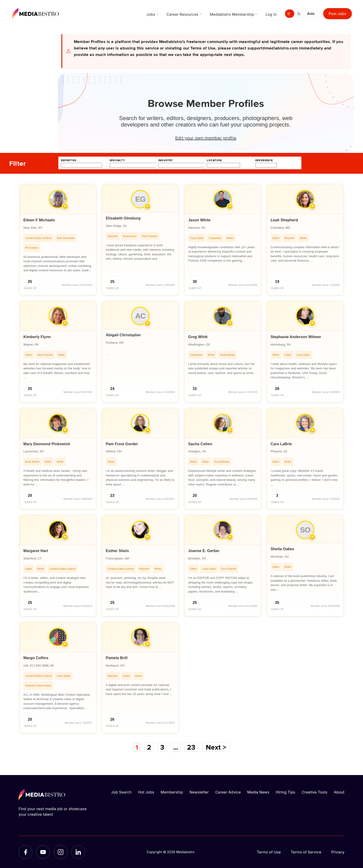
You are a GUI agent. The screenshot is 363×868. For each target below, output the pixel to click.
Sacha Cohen (200, 444)
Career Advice (228, 792)
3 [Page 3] (162, 747)
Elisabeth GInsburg (123, 218)
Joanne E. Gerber (204, 551)
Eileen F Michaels (39, 220)
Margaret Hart (36, 551)
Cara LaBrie (281, 444)
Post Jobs (338, 14)
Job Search (122, 792)
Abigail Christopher (123, 335)
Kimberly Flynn (37, 337)
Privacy (338, 852)
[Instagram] (61, 852)
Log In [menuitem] (271, 14)
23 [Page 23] (192, 747)
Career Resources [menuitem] (182, 14)
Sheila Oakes (282, 549)
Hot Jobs (146, 792)
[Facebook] (25, 852)
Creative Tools (314, 792)
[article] (58, 240)
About (339, 792)
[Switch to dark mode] (300, 14)
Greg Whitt (198, 337)
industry (165, 160)
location (214, 160)
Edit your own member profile (206, 138)
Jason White (199, 220)
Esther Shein (117, 551)
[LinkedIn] (78, 852)
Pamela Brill (117, 658)
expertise (69, 160)
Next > (217, 747)
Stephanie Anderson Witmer (296, 337)
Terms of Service (306, 852)
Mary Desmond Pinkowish (47, 444)
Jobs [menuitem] (151, 14)
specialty (117, 160)
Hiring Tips (285, 792)
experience (264, 160)
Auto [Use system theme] (311, 14)
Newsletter (199, 792)
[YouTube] (43, 852)
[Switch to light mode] (290, 14)
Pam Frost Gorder (122, 444)
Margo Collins (36, 658)
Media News (258, 792)
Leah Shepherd (284, 220)
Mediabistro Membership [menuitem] (232, 14)
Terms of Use (269, 852)
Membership (172, 792)
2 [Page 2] (149, 747)
